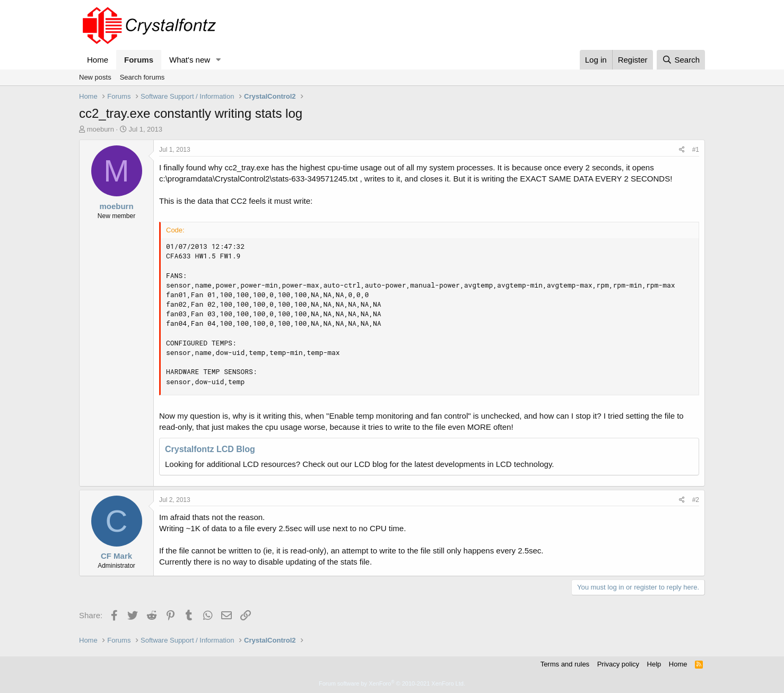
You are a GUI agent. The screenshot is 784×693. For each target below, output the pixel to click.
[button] (219, 60)
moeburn (101, 129)
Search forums (142, 77)
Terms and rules (565, 664)
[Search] (681, 60)
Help (654, 664)
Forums (139, 60)
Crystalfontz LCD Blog (210, 449)
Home (98, 60)
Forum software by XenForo (392, 683)
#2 (696, 500)
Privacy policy (618, 664)
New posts (95, 77)
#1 (696, 150)
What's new (190, 60)
